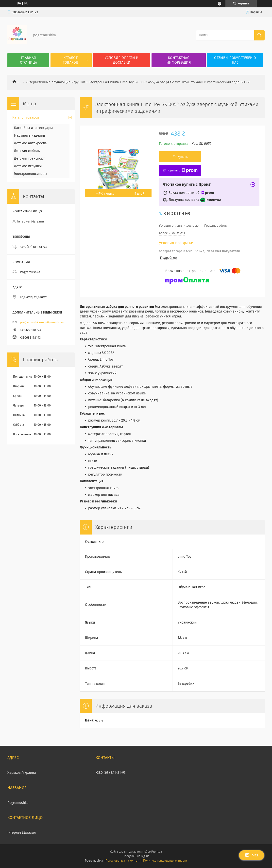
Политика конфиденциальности (165, 861)
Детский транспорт (29, 158)
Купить (182, 157)
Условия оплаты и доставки (122, 60)
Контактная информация (179, 60)
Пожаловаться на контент (123, 861)
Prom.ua (157, 852)
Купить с (182, 170)
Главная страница (28, 60)
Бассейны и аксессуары (33, 128)
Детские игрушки (28, 166)
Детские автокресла (30, 143)
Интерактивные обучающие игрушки (55, 82)
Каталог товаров (71, 60)
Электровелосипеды (31, 174)
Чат (252, 855)
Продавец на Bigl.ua (136, 856)
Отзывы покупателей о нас (235, 60)
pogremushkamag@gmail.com (42, 322)
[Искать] (259, 35)
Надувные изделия (30, 136)
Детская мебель (27, 151)
